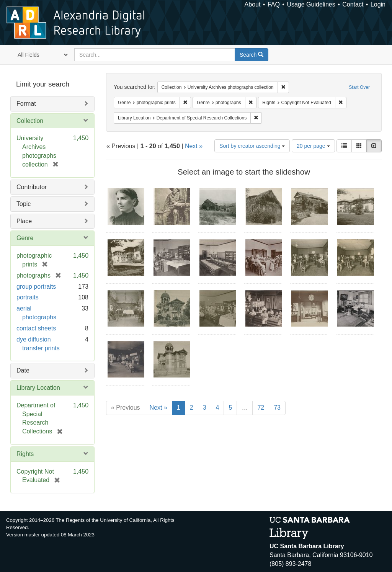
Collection (30, 121)
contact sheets (36, 328)
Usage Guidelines (311, 4)
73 (277, 408)
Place (24, 221)
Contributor (32, 187)
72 (261, 408)
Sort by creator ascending (252, 146)
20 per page (313, 146)
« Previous (126, 408)
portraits (28, 297)
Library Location (38, 388)
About (253, 4)
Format (26, 104)
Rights (25, 454)
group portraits (36, 287)
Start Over (359, 87)
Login (378, 4)
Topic (24, 204)
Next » (194, 146)
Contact (353, 4)
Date (23, 370)
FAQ (274, 4)
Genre (25, 238)
